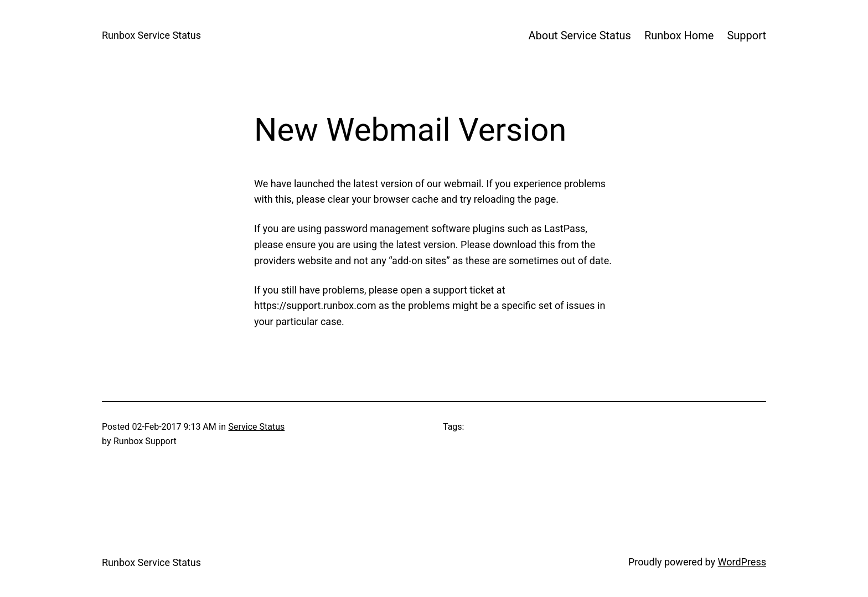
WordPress (742, 562)
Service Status (256, 427)
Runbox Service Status (151, 35)
